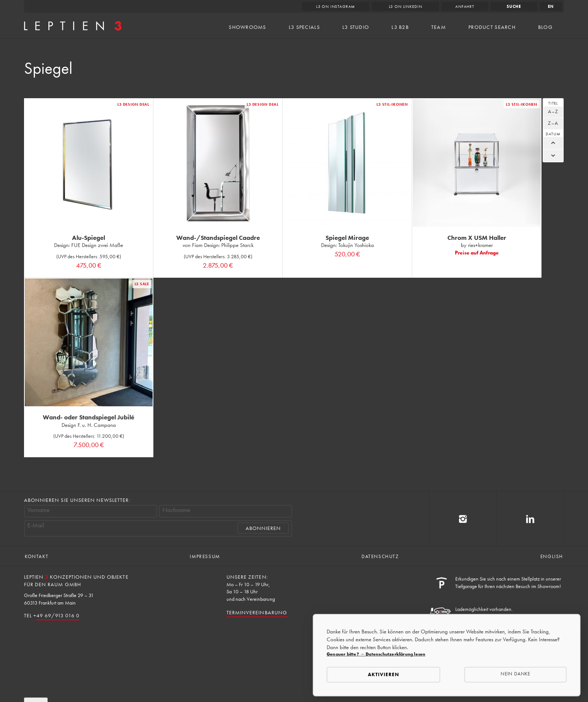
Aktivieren (383, 674)
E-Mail (36, 525)
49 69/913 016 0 (58, 615)
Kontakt (37, 556)
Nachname (176, 510)
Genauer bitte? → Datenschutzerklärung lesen (376, 654)
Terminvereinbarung (257, 612)
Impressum (205, 556)
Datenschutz (380, 556)
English (552, 556)
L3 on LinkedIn (406, 6)
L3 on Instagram (336, 6)
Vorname (38, 510)
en (551, 6)
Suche (514, 6)
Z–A (553, 123)
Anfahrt (465, 6)
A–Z (553, 111)
